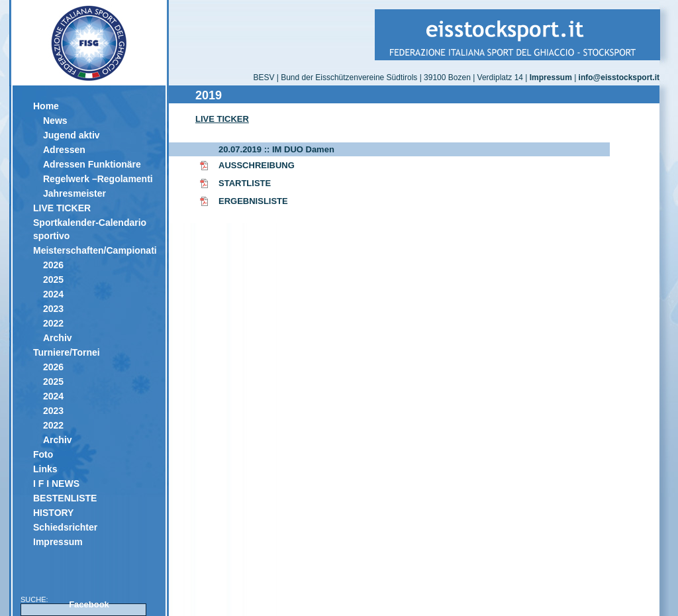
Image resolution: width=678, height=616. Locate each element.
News (55, 121)
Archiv (58, 338)
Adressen (64, 150)
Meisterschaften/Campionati (94, 250)
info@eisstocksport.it (619, 77)
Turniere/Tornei (67, 352)
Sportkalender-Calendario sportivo (90, 229)
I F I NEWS (56, 484)
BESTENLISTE (65, 498)
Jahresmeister (74, 193)
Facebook (89, 604)
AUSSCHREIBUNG (257, 165)
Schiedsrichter (65, 527)
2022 (53, 323)
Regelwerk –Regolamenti (98, 179)
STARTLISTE (245, 183)
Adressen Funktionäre (92, 164)
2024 (53, 294)
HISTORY (53, 513)
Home (46, 106)
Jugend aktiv (72, 135)
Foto (43, 454)
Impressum (58, 542)
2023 (53, 309)
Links (45, 469)
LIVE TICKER (62, 208)
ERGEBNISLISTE (253, 201)
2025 (53, 280)
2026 (53, 265)
